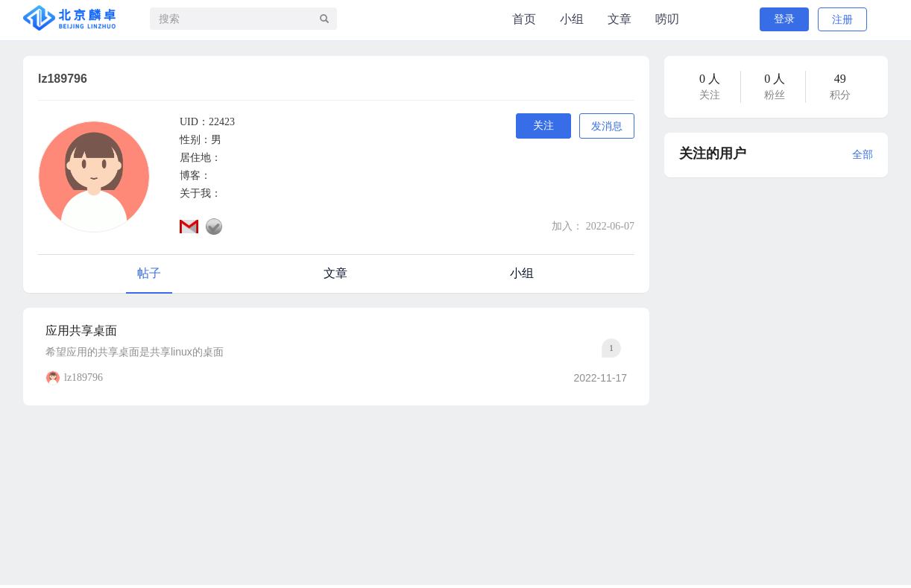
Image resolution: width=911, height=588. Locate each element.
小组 (572, 19)
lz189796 (83, 377)
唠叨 (667, 19)
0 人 (710, 79)
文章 (620, 19)
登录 (784, 19)
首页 (524, 19)
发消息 (607, 126)
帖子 (149, 273)
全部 (863, 155)
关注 (543, 126)
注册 (842, 20)
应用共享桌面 (81, 331)
